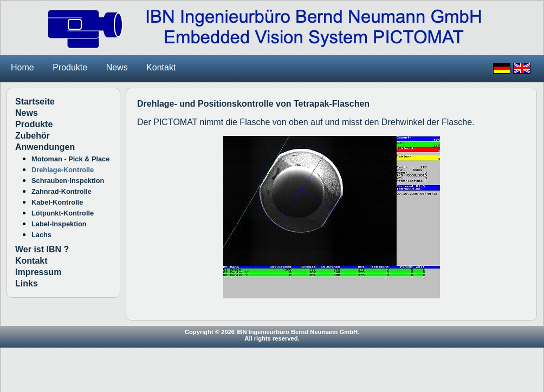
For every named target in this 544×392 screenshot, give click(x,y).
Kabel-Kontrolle (57, 202)
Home (22, 67)
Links (27, 283)
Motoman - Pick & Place (70, 159)
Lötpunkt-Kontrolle (63, 213)
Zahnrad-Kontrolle (61, 191)
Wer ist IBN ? (42, 249)
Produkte (70, 67)
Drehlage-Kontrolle (63, 170)
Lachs (41, 235)
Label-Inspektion (59, 224)
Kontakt (161, 67)
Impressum (38, 272)
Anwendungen (45, 147)
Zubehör (33, 136)
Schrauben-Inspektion (68, 181)
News (117, 67)
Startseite (35, 102)
